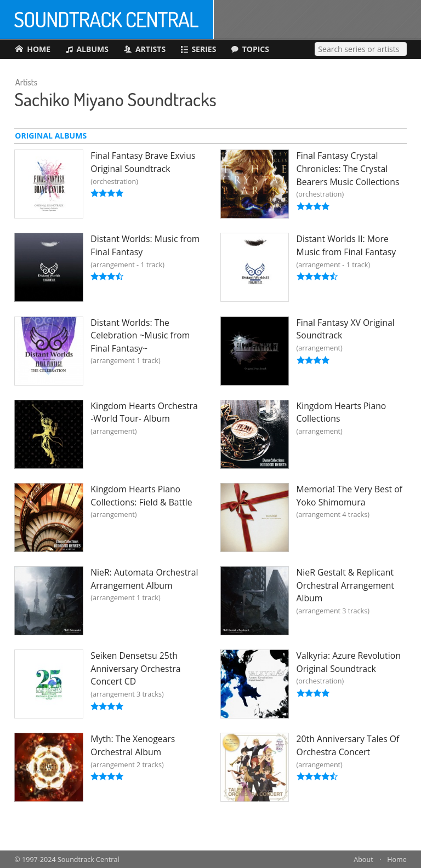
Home (397, 860)
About (363, 860)
